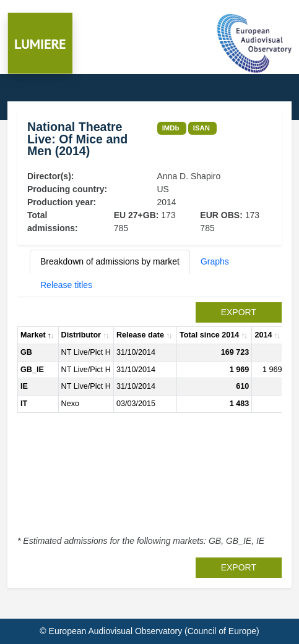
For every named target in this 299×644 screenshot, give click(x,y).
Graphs (215, 261)
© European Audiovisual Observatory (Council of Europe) (149, 631)
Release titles (66, 285)
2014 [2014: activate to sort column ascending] (263, 335)
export (239, 312)
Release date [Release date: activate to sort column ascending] (140, 335)
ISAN (201, 128)
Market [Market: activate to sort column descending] (33, 335)
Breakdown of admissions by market (110, 261)
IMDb (171, 128)
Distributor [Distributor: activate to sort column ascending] (81, 335)
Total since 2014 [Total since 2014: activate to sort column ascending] (209, 335)
